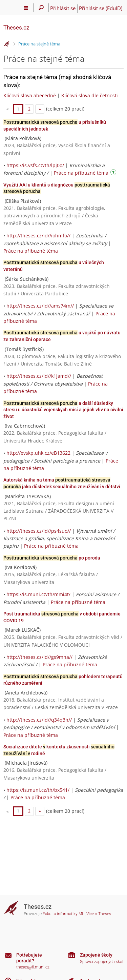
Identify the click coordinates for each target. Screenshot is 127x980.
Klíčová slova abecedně (30, 95)
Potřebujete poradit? (29, 958)
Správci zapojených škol (102, 962)
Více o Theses (99, 914)
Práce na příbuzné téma (81, 173)
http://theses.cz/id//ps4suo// (39, 531)
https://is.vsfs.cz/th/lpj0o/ (35, 165)
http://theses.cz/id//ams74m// (40, 306)
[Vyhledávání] (41, 8)
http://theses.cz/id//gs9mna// (39, 657)
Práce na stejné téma (39, 44)
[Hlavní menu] (26, 8)
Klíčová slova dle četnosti (90, 95)
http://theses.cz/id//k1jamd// (39, 376)
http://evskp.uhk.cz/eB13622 (38, 453)
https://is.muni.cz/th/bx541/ (38, 790)
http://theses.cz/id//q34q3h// (39, 720)
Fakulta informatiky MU (64, 914)
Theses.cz (16, 27)
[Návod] (114, 173)
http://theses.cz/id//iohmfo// (38, 236)
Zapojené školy (96, 955)
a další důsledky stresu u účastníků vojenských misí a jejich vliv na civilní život (63, 410)
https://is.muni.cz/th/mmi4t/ (38, 594)
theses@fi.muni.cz (33, 967)
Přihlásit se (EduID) (101, 8)
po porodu (52, 558)
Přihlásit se (63, 8)
